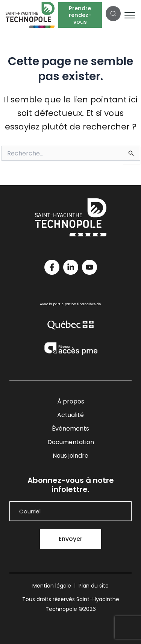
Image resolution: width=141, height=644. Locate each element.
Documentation (71, 442)
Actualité (70, 415)
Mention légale (52, 586)
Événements (70, 429)
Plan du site (94, 586)
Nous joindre (70, 456)
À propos (71, 401)
